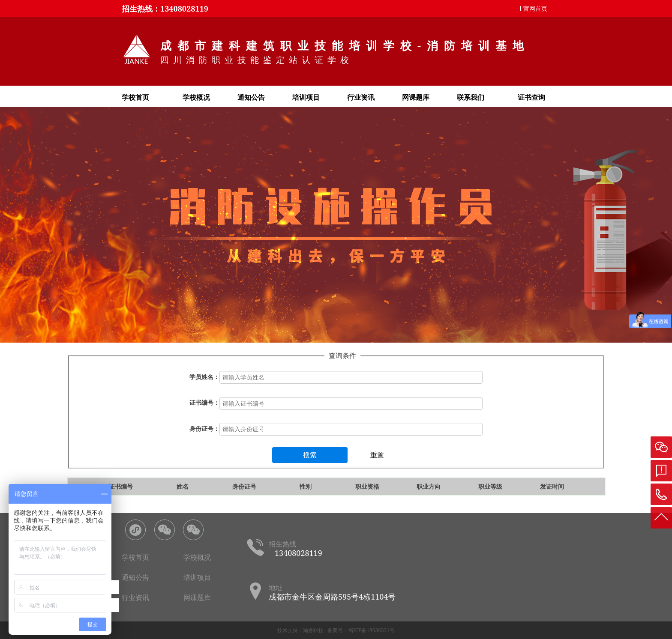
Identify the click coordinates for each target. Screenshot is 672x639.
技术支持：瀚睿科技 (300, 630)
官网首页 (535, 8)
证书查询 (531, 97)
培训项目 (306, 97)
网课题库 (416, 97)
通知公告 (251, 97)
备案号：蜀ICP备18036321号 (361, 630)
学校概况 (196, 97)
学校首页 (135, 97)
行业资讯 (361, 97)
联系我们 (471, 97)
